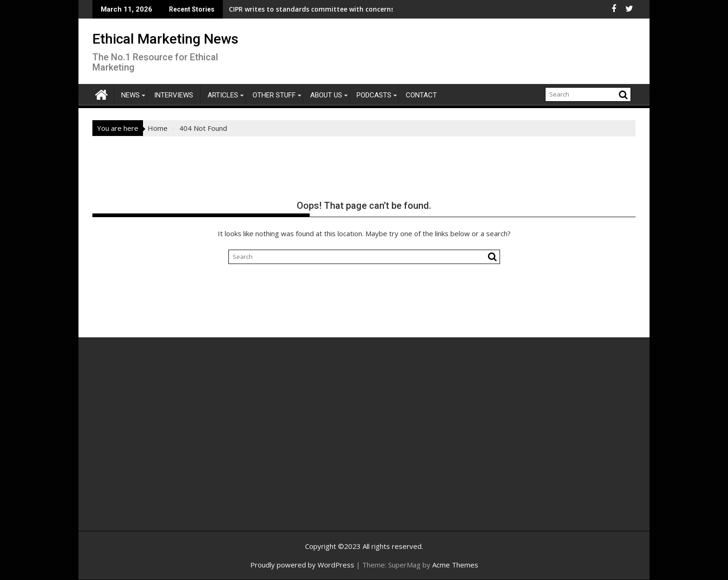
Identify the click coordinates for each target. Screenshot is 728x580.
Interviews (174, 95)
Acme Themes (455, 565)
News (130, 95)
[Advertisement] (181, 444)
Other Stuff (274, 95)
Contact (421, 95)
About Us (326, 95)
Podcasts (374, 95)
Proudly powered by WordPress (302, 565)
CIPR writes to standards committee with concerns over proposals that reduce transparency (312, 9)
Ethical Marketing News (165, 39)
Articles (223, 95)
